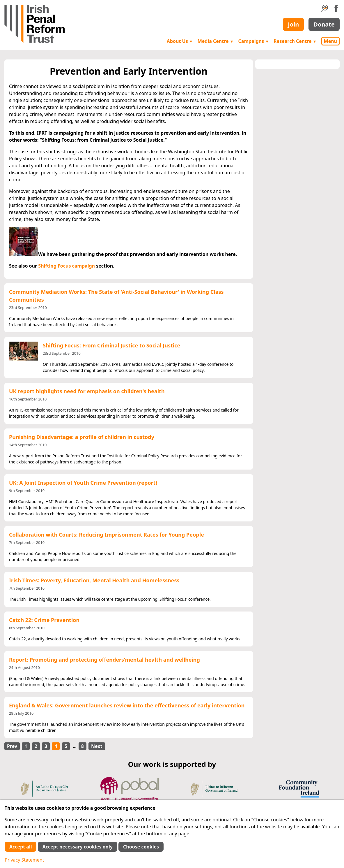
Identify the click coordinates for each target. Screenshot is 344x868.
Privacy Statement (24, 860)
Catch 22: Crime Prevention (44, 620)
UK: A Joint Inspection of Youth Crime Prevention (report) (83, 483)
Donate (324, 24)
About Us (180, 41)
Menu (330, 41)
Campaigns (254, 41)
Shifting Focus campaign (67, 266)
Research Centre (295, 41)
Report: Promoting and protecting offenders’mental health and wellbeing (104, 660)
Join (293, 24)
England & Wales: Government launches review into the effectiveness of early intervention (127, 705)
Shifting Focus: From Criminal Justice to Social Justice (111, 345)
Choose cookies (141, 847)
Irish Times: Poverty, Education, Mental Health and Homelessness (94, 580)
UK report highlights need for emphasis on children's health (87, 391)
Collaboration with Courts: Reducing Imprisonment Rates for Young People (107, 535)
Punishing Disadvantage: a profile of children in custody (82, 437)
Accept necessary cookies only (78, 847)
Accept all (21, 847)
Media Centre (216, 41)
